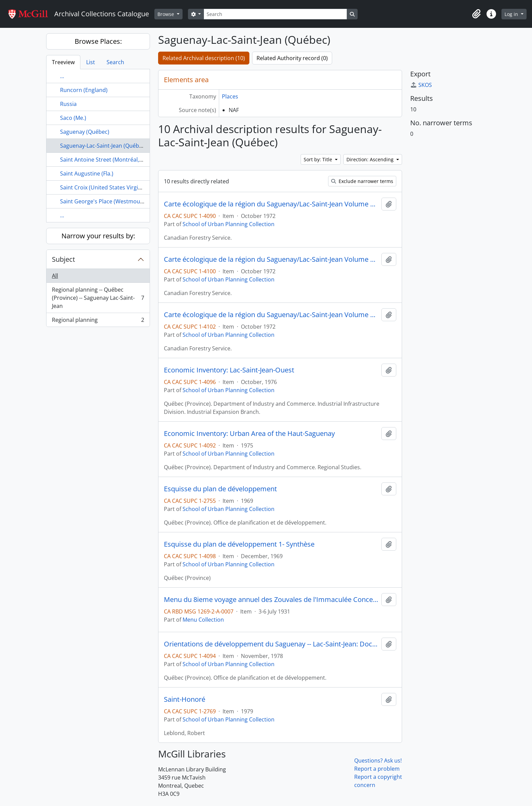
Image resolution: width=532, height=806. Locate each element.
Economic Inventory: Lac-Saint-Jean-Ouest (229, 370)
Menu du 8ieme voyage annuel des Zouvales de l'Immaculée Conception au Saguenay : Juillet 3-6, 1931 (271, 600)
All (55, 276)
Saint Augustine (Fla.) (87, 173)
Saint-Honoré (185, 699)
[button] (476, 14)
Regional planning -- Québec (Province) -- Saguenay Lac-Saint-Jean (98, 298)
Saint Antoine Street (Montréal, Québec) (111, 160)
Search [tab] (115, 62)
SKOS (421, 85)
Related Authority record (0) (292, 58)
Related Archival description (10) (204, 58)
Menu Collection (203, 620)
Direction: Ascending (371, 159)
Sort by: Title (319, 159)
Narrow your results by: (98, 236)
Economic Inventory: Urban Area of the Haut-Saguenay (249, 434)
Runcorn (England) (84, 90)
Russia (68, 104)
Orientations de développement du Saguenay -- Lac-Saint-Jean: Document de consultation (271, 644)
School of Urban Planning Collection (229, 224)
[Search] (275, 14)
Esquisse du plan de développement (220, 489)
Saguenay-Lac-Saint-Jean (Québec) (103, 146)
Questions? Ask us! (378, 761)
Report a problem (377, 769)
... (62, 76)
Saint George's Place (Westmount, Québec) (115, 201)
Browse (166, 14)
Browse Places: (98, 41)
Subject (63, 259)
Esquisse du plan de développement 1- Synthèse (239, 544)
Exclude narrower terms (362, 181)
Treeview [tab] (63, 62)
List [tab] (91, 62)
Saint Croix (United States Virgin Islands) (111, 187)
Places (230, 96)
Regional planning (98, 321)
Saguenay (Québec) (85, 132)
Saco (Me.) (73, 118)
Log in (512, 14)
